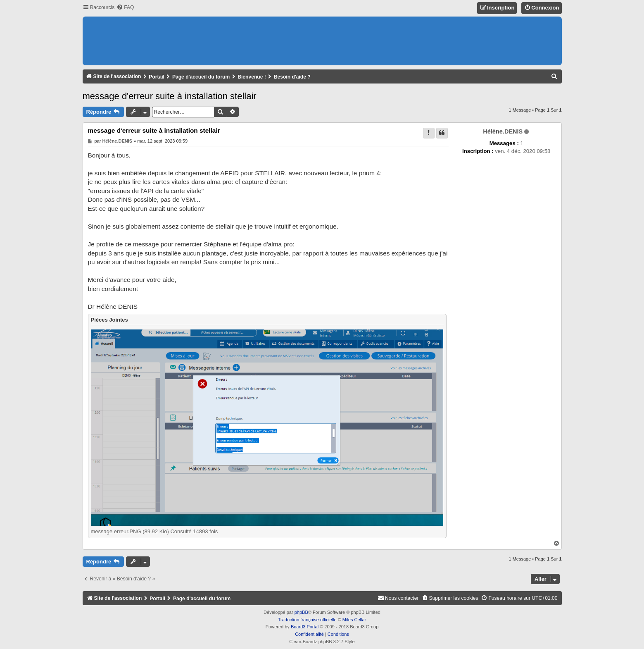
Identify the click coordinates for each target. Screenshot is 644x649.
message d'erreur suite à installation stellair (170, 96)
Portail (157, 77)
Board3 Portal (305, 627)
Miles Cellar (354, 620)
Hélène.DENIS (503, 131)
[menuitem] (125, 8)
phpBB (301, 612)
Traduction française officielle (307, 620)
